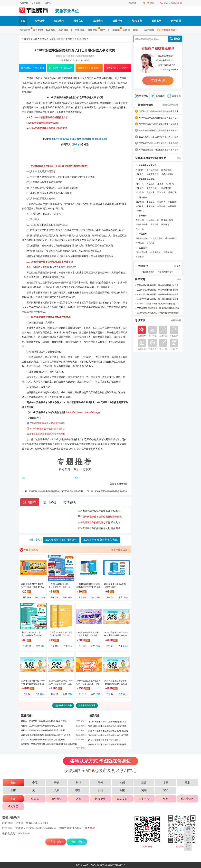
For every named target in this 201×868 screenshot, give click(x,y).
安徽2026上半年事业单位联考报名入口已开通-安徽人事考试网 (56, 491)
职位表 (160, 184)
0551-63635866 (173, 3)
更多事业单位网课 (87, 705)
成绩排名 (117, 21)
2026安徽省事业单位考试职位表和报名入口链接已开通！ (46, 735)
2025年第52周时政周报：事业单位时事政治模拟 (158, 308)
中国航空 (140, 206)
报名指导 (82, 39)
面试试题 (151, 243)
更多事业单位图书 (120, 550)
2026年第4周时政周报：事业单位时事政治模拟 (157, 285)
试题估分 (143, 248)
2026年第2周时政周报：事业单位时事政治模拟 (157, 294)
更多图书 (115, 528)
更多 (179, 158)
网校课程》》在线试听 (61, 68)
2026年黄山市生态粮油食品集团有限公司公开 (159, 118)
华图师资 (149, 30)
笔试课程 (141, 96)
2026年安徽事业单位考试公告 (44, 123)
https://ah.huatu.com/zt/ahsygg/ (83, 412)
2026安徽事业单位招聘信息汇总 (94, 523)
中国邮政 (161, 206)
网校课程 (93, 30)
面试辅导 (165, 225)
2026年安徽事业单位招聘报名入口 (51, 117)
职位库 (126, 30)
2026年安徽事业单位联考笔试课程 (47, 423)
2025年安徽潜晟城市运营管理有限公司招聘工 (159, 131)
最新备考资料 (170, 105)
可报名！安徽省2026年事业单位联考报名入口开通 (43, 730)
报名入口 (79, 21)
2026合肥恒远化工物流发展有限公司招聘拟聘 (159, 150)
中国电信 (161, 202)
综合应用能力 (142, 225)
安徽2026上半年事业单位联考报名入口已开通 (108, 731)
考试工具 (140, 321)
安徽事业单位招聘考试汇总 (151, 158)
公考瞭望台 (142, 266)
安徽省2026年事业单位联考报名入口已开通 (107, 726)
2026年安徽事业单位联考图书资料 (48, 434)
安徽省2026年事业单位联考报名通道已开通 (107, 745)
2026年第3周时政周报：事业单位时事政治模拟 (157, 290)
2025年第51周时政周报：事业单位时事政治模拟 (158, 313)
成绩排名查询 (167, 174)
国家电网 (140, 202)
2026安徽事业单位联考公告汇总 (94, 511)
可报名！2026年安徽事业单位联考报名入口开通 (42, 726)
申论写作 (154, 225)
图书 (103, 30)
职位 (188, 840)
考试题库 (63, 30)
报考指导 (70, 39)
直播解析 (140, 257)
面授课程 (80, 30)
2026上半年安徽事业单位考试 (101, 540)
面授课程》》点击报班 (33, 68)
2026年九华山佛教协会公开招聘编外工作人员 (159, 111)
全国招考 (140, 170)
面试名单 (156, 21)
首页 (23, 21)
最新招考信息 (146, 105)
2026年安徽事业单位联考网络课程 (47, 429)
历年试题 (176, 21)
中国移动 (151, 202)
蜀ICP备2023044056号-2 (87, 865)
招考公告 (40, 21)
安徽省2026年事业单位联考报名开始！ (112, 491)
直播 (135, 30)
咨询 (188, 849)
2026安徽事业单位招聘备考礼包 (94, 528)
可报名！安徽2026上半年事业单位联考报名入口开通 (44, 721)
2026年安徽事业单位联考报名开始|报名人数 (107, 722)
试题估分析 (168, 252)
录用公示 (172, 192)
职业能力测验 (167, 220)
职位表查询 (166, 170)
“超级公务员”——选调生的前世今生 (158, 272)
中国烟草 (172, 206)
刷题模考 (67, 60)
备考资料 (51, 30)
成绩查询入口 (153, 174)
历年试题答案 (142, 252)
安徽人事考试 (40, 39)
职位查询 (59, 21)
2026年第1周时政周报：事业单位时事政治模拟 (157, 299)
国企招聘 (38, 30)
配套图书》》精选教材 (89, 68)
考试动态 (151, 184)
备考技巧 (140, 220)
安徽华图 (24, 3)
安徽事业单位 (67, 11)
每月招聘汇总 (153, 170)
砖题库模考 (155, 252)
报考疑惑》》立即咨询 (117, 68)
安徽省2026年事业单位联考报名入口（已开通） (109, 735)
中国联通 (172, 202)
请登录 (48, 3)
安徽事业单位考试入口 (149, 165)
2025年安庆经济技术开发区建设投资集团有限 (159, 143)
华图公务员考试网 (93, 449)
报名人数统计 (153, 188)
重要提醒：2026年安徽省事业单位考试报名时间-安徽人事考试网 (49, 744)
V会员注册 (37, 3)
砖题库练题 (176, 321)
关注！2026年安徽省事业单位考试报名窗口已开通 (43, 740)
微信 (78, 60)
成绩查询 (98, 21)
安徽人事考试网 (35, 11)
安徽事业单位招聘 (43, 103)
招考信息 (26, 30)
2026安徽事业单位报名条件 (61, 540)
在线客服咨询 (168, 30)
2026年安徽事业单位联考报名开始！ (104, 740)
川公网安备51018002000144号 (112, 865)
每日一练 (140, 229)
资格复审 (137, 21)
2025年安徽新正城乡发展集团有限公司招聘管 (159, 124)
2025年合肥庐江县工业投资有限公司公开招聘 (159, 137)
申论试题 (140, 243)
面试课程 (158, 96)
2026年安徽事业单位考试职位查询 (50, 128)
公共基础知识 (153, 220)
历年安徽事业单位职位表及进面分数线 (102, 517)
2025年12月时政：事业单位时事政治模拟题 (156, 304)
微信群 (151, 3)
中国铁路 (151, 206)
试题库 (117, 30)
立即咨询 (158, 80)
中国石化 (140, 211)
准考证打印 (166, 188)
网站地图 (132, 3)
